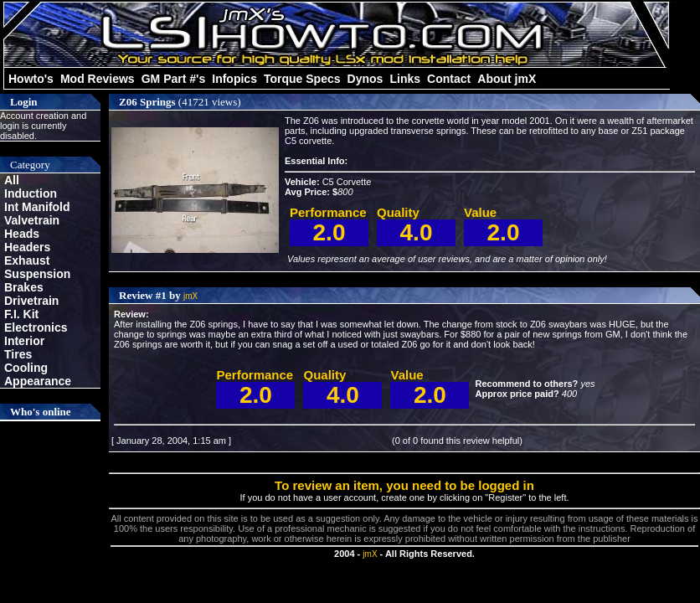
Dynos (365, 79)
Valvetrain (32, 220)
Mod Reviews (98, 79)
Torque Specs (302, 79)
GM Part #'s (173, 79)
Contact (449, 79)
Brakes (24, 287)
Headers (27, 247)
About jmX (507, 79)
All (12, 180)
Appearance (38, 381)
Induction (31, 193)
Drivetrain (31, 301)
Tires (18, 354)
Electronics (36, 327)
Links (405, 79)
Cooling (26, 368)
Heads (22, 234)
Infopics (234, 79)
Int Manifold (37, 207)
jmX (190, 296)
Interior (24, 341)
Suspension (37, 274)
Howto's (31, 79)
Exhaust (27, 260)
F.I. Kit (21, 314)
